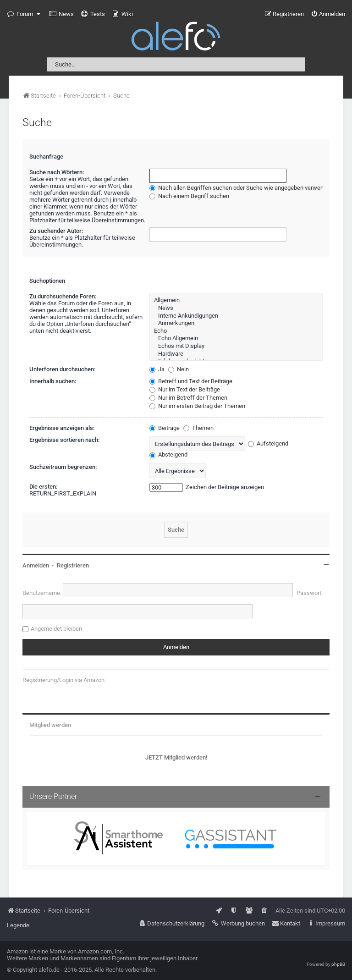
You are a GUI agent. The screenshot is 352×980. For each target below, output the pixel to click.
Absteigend (168, 454)
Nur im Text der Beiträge (185, 389)
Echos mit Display (236, 346)
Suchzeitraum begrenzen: (63, 467)
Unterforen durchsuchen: (62, 369)
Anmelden (36, 565)
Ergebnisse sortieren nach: (64, 440)
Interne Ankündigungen (236, 316)
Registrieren (73, 565)
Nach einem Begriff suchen (189, 196)
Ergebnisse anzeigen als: (62, 428)
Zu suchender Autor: (56, 231)
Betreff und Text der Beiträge (191, 381)
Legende (18, 925)
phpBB (338, 964)
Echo (236, 331)
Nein (179, 369)
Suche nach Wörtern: (57, 172)
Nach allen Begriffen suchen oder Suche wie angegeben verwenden (241, 188)
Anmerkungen (236, 323)
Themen (198, 428)
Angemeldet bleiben (56, 629)
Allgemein (236, 300)
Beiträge (165, 428)
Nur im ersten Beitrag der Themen (197, 406)
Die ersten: (43, 487)
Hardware (236, 354)
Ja (157, 369)
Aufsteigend (268, 443)
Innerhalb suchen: (53, 381)
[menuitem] (61, 14)
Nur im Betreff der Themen (188, 398)
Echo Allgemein (236, 339)
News (236, 308)
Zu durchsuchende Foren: (63, 296)
